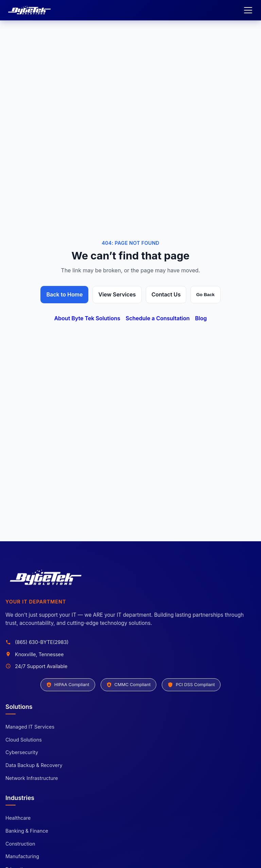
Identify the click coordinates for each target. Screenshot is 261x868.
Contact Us (166, 294)
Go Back (205, 295)
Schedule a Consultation (158, 318)
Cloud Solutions (24, 740)
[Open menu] (248, 10)
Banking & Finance (27, 831)
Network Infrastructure (32, 778)
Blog (201, 318)
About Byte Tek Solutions (87, 318)
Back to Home (64, 294)
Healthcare (18, 818)
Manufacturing (22, 856)
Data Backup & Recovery (34, 765)
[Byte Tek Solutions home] (30, 10)
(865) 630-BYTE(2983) (42, 642)
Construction (20, 844)
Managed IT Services (30, 727)
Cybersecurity (22, 752)
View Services (117, 294)
